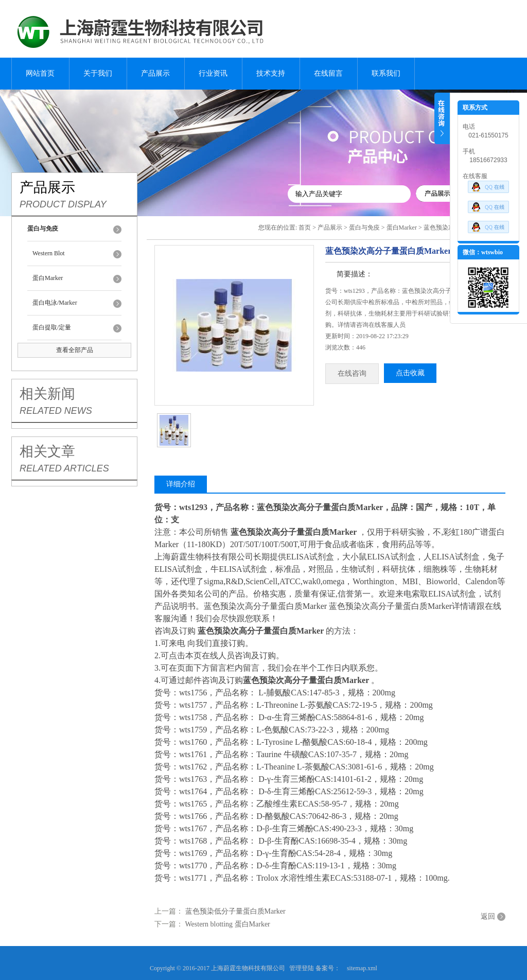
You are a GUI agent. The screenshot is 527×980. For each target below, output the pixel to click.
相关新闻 (47, 394)
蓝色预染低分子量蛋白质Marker (235, 911)
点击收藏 (410, 373)
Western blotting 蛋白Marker (228, 924)
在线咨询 (352, 373)
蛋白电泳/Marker (55, 303)
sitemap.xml (362, 968)
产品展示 (155, 73)
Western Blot (49, 253)
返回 (488, 916)
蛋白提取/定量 (52, 327)
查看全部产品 (75, 350)
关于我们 (98, 73)
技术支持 (271, 73)
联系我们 (386, 73)
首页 (305, 227)
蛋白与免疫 (364, 227)
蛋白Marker (48, 278)
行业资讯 (213, 73)
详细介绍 (181, 484)
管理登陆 (302, 968)
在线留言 (328, 73)
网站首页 (40, 73)
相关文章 (47, 451)
